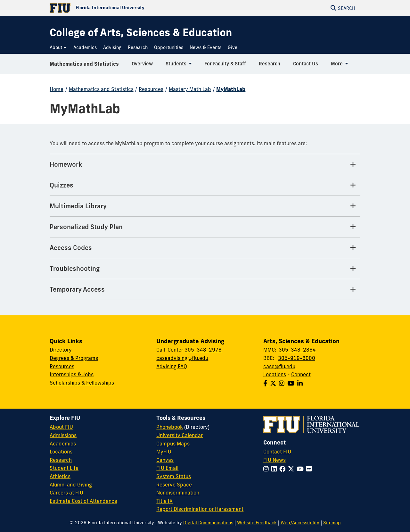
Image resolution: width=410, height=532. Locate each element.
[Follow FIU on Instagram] (267, 469)
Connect (301, 374)
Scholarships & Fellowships (82, 383)
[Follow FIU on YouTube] (301, 469)
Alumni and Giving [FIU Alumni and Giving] (71, 485)
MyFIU (164, 452)
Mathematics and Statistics (84, 65)
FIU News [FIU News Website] (275, 460)
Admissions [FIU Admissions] (63, 435)
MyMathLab (231, 89)
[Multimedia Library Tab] (205, 206)
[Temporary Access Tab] (205, 290)
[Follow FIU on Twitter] (292, 469)
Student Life (64, 468)
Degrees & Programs (74, 358)
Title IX (164, 501)
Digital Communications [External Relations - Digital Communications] (208, 523)
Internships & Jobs (72, 374)
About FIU (61, 427)
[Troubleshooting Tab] (205, 269)
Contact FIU (277, 452)
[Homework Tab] (205, 165)
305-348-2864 (297, 350)
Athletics (60, 476)
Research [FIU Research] (61, 460)
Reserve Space (174, 485)
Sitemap (332, 523)
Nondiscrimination (178, 493)
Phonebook (170, 427)
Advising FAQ (172, 366)
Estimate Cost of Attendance (83, 501)
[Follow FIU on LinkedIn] (275, 469)
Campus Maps (173, 444)
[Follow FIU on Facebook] (284, 469)
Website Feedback (257, 523)
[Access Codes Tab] (205, 248)
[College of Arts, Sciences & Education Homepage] (141, 33)
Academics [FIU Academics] (63, 444)
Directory (61, 350)
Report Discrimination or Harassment (200, 509)
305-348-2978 (203, 350)
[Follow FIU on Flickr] (310, 469)
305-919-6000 (297, 358)
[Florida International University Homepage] (127, 8)
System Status (174, 476)
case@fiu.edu (279, 366)
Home (57, 89)
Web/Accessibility (300, 523)
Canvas (165, 460)
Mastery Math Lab (190, 89)
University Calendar (180, 435)
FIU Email (167, 468)
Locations (275, 374)
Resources (151, 89)
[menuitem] (58, 48)
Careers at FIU (66, 493)
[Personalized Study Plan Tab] (205, 227)
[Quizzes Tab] (205, 185)
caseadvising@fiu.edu (182, 358)
